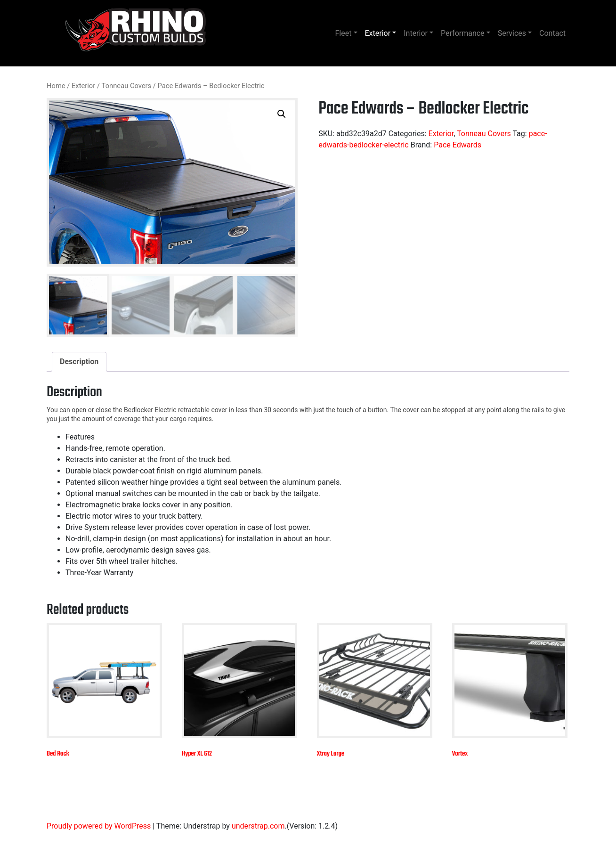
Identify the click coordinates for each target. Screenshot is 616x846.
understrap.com (258, 826)
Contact (552, 33)
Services (512, 33)
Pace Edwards (458, 145)
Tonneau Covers (127, 86)
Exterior (378, 33)
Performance (463, 33)
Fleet (344, 33)
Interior (416, 33)
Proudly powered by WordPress (99, 826)
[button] (282, 114)
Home (56, 86)
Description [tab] (79, 362)
